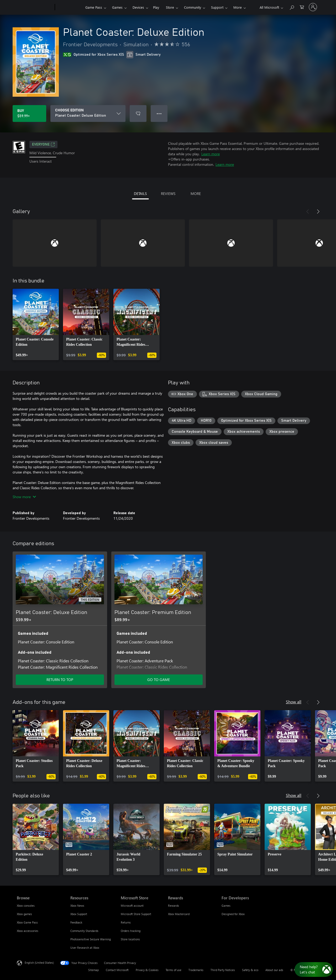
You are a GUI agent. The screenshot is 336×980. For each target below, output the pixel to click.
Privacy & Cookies (147, 970)
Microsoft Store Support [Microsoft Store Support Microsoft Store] (136, 914)
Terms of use (174, 970)
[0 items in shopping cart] (302, 7)
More (238, 7)
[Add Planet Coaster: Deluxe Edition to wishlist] (138, 114)
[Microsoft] (35, 7)
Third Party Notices (223, 970)
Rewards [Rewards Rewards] (174, 906)
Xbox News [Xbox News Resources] (77, 906)
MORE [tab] (196, 194)
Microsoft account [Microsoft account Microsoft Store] (132, 906)
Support (217, 7)
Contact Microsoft (117, 970)
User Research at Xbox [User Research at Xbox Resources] (85, 948)
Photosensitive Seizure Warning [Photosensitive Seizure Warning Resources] (91, 939)
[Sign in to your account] (313, 7)
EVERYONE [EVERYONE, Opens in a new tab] (43, 145)
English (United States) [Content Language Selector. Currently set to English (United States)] (39, 963)
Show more (24, 497)
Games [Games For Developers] (226, 906)
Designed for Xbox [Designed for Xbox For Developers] (233, 914)
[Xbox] (69, 7)
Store (170, 7)
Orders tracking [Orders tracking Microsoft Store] (131, 931)
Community (193, 7)
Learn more (211, 154)
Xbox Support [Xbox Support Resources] (79, 914)
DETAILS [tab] (140, 194)
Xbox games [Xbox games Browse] (24, 914)
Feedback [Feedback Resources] (76, 922)
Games (117, 7)
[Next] (318, 212)
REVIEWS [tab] (168, 194)
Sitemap (93, 970)
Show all (294, 702)
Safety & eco (250, 970)
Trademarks (196, 970)
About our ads (274, 970)
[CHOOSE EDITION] (88, 114)
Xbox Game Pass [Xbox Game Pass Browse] (27, 922)
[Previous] (308, 212)
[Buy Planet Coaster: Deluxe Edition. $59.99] (29, 114)
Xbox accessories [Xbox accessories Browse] (28, 931)
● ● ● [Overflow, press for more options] (159, 113)
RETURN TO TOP (60, 680)
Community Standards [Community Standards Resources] (84, 931)
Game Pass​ (94, 7)
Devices (138, 7)
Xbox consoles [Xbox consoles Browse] (26, 906)
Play (156, 7)
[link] (36, 324)
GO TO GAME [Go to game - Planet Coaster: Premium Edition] (159, 680)
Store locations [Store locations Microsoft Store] (130, 939)
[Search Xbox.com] (292, 7)
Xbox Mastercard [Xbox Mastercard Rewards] (179, 914)
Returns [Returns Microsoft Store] (126, 922)
